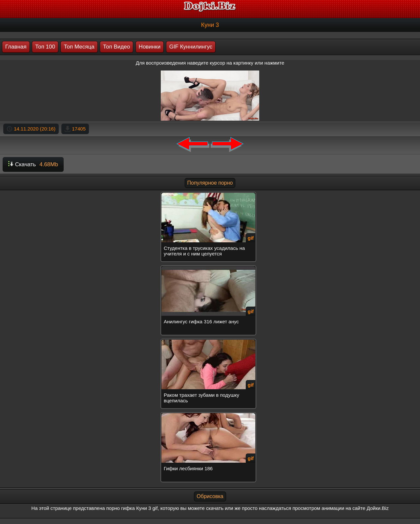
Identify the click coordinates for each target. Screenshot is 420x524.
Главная (16, 47)
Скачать (33, 164)
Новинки (150, 47)
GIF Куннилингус (191, 47)
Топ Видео (116, 47)
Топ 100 (45, 47)
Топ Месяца (79, 47)
